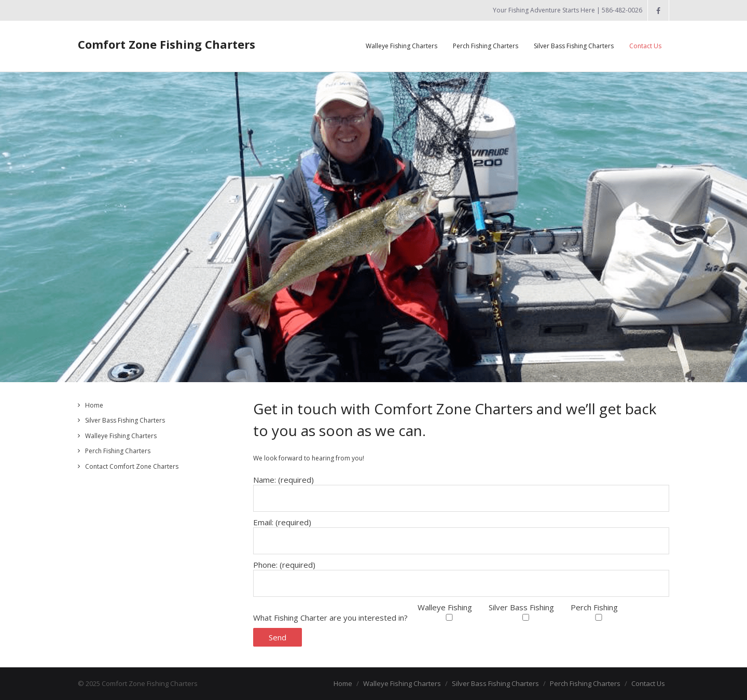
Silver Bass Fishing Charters (125, 420)
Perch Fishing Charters (118, 451)
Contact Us (648, 683)
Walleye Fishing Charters (121, 436)
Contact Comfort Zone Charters (132, 466)
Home (94, 405)
